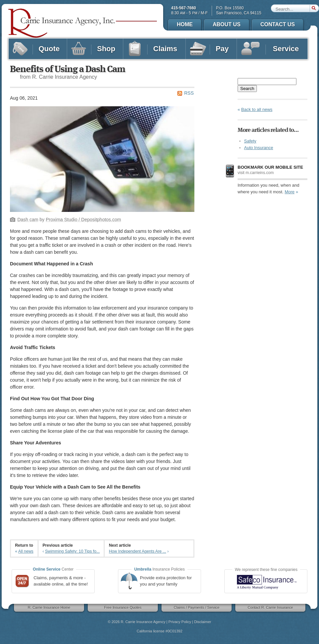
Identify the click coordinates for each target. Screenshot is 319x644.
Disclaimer (203, 622)
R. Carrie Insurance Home (47, 608)
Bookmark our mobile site (270, 167)
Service (274, 49)
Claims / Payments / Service (195, 608)
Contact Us (278, 24)
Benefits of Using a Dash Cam (67, 69)
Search (247, 89)
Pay (213, 49)
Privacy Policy (180, 622)
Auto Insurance (259, 148)
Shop (97, 49)
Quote (40, 49)
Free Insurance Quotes (121, 608)
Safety (250, 141)
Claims (157, 49)
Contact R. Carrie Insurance (268, 608)
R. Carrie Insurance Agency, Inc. (83, 23)
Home (185, 24)
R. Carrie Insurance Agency (143, 622)
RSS (189, 93)
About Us (227, 24)
